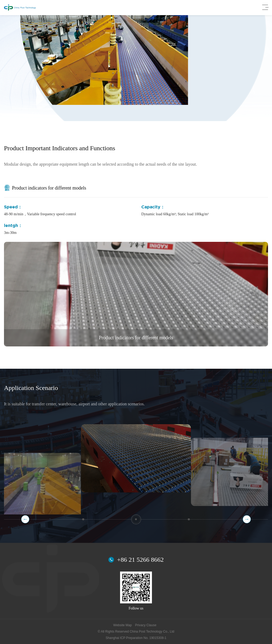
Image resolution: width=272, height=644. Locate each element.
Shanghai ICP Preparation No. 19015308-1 (136, 638)
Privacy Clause (146, 625)
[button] (247, 519)
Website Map (122, 625)
